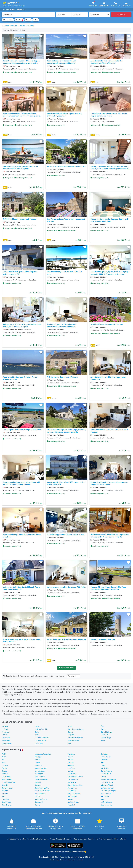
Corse (4, 757)
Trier (36, 20)
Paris (103, 765)
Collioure (5, 791)
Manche (71, 762)
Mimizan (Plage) (107, 785)
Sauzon (70, 732)
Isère (4, 762)
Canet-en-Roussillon (42, 791)
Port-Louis (39, 743)
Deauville (5, 785)
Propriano (5, 799)
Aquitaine (71, 754)
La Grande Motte (107, 782)
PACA (4, 754)
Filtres (19, 20)
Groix (37, 735)
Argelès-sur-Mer (41, 768)
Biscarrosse (72, 782)
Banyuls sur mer (7, 788)
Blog (75, 839)
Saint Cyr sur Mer (74, 794)
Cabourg (38, 782)
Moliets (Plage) (73, 802)
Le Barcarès (72, 774)
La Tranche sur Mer (9, 782)
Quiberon (5, 726)
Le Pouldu (104, 735)
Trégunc (71, 735)
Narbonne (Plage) (41, 799)
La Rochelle (72, 791)
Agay (3, 796)
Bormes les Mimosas (108, 779)
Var (3, 760)
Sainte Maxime (106, 771)
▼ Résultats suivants (66, 668)
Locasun (110, 839)
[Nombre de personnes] (100, 15)
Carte (28, 20)
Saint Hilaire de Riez (75, 785)
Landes (37, 762)
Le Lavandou (6, 777)
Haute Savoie (106, 757)
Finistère (5, 765)
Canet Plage (6, 802)
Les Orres (71, 768)
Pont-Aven (6, 740)
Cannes (4, 771)
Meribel (71, 771)
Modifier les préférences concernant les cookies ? (66, 860)
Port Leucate (106, 794)
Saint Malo (105, 796)
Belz (69, 743)
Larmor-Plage (106, 738)
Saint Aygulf (72, 796)
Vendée (71, 760)
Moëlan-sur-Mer (74, 740)
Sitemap (103, 839)
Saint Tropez (6, 805)
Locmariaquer (7, 743)
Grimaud (5, 794)
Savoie (70, 757)
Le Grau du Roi (106, 774)
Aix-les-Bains (73, 788)
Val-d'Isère (105, 768)
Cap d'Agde (39, 774)
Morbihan (104, 760)
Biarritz (37, 805)
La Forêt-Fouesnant (42, 738)
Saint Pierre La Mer (42, 788)
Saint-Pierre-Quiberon (76, 729)
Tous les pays (93, 839)
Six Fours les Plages (108, 791)
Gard (102, 762)
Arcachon (5, 774)
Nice (102, 799)
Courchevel (39, 802)
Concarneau (6, 738)
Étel (102, 726)
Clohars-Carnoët (41, 740)
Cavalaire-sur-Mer (41, 779)
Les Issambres (73, 779)
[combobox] (28, 15)
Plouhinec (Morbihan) (75, 738)
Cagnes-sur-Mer (107, 805)
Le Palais (5, 729)
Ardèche (71, 765)
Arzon (70, 726)
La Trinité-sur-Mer (41, 729)
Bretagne (104, 754)
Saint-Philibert (106, 732)
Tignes (4, 768)
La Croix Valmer (107, 802)
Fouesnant (6, 732)
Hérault (37, 760)
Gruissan (38, 785)
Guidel (103, 729)
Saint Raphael (40, 777)
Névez (103, 740)
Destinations (8, 20)
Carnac (37, 726)
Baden (37, 732)
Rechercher (121, 15)
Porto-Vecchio (40, 794)
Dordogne (38, 765)
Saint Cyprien (7, 779)
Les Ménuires (40, 771)
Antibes (71, 799)
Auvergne (38, 757)
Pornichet (71, 805)
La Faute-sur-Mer (107, 788)
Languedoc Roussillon (43, 754)
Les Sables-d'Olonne (75, 777)
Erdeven (5, 735)
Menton (38, 796)
